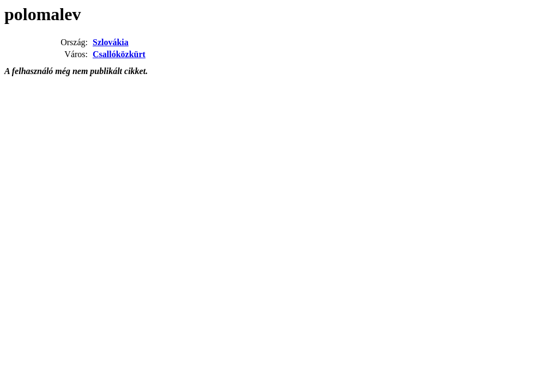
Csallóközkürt (119, 54)
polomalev (43, 14)
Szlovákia (111, 42)
